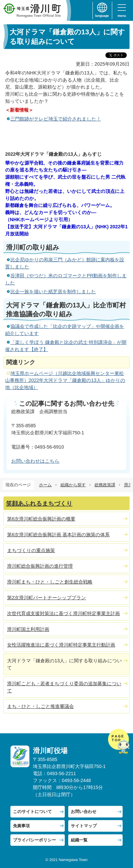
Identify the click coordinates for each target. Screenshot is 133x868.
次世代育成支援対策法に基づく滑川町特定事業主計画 (63, 613)
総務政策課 (105, 485)
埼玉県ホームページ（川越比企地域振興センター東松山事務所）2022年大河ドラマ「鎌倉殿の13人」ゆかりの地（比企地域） (65, 380)
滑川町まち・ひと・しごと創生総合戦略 (50, 582)
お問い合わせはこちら (35, 461)
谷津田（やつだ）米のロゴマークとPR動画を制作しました (66, 279)
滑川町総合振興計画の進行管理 (40, 566)
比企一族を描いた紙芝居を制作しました (53, 292)
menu (122, 10)
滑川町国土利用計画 (28, 629)
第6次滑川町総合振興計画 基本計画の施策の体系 (58, 535)
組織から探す (73, 485)
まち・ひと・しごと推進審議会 (40, 706)
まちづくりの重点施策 (31, 550)
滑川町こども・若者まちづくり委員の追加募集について (64, 687)
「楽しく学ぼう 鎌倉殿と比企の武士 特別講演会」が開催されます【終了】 (66, 346)
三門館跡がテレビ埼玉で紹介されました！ (56, 119)
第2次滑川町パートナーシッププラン (47, 598)
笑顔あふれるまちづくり (39, 503)
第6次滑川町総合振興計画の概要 (41, 519)
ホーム (45, 485)
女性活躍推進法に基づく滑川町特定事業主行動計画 (61, 645)
